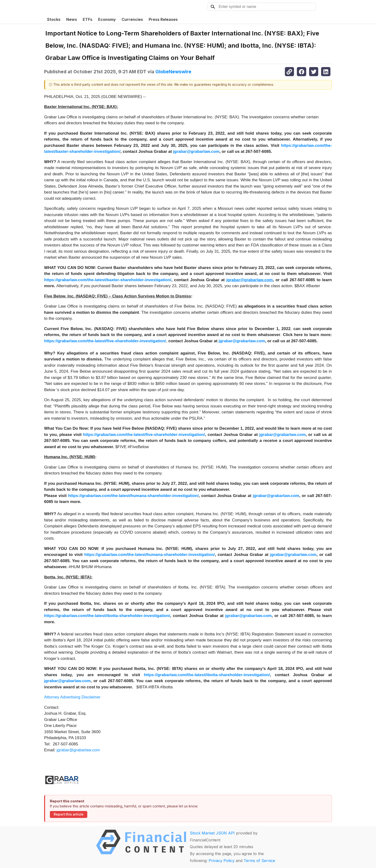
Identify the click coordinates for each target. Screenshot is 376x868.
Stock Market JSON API (212, 833)
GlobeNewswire (173, 72)
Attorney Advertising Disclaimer (72, 697)
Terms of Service (259, 861)
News (72, 19)
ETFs (88, 19)
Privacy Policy (222, 861)
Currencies (132, 19)
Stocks (54, 19)
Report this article (69, 814)
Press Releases (163, 19)
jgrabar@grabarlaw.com (78, 750)
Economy (107, 19)
